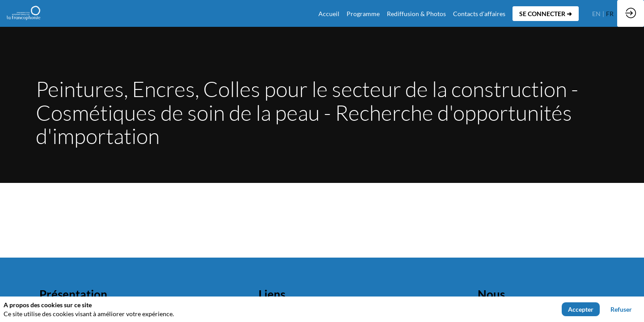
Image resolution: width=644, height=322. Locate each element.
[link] (363, 13)
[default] (329, 13)
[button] (546, 14)
